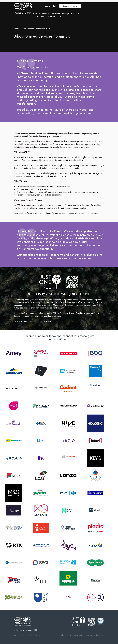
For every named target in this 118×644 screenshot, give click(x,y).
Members (43, 14)
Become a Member (70, 6)
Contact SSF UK (55, 16)
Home (17, 29)
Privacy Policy (19, 635)
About (18, 14)
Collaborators (39, 16)
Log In (48, 6)
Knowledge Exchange (60, 14)
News (27, 14)
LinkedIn (35, 630)
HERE (62, 308)
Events (34, 14)
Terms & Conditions (33, 635)
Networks (75, 14)
